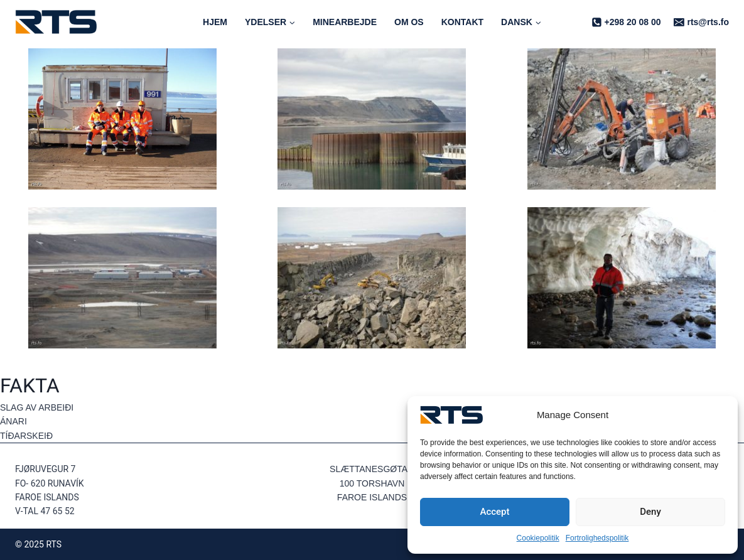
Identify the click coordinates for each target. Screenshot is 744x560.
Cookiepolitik (538, 538)
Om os (409, 22)
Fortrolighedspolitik (597, 538)
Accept (494, 512)
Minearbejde (345, 22)
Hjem (215, 22)
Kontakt (462, 22)
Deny (650, 512)
